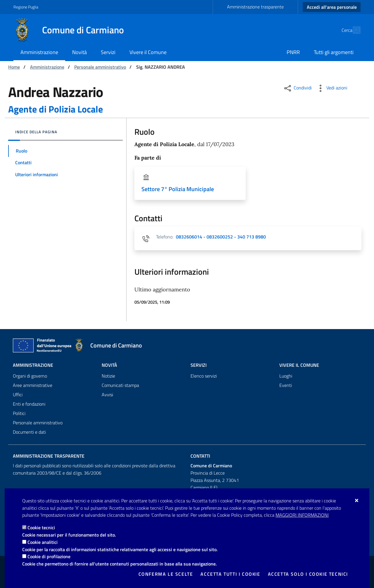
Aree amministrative (33, 385)
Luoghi (286, 376)
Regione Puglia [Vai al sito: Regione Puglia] (26, 7)
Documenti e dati (29, 432)
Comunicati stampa (120, 385)
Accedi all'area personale (332, 7)
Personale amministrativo (100, 67)
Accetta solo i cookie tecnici (308, 574)
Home (14, 67)
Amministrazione (47, 67)
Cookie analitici (43, 542)
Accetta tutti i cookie (230, 574)
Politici (19, 413)
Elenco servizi (204, 376)
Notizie (108, 376)
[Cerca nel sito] (354, 30)
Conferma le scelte (166, 574)
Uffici (18, 395)
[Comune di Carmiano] (72, 30)
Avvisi (107, 395)
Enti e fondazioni (29, 404)
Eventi (286, 385)
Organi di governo (30, 376)
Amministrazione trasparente (255, 7)
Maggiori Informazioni (302, 515)
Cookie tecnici (41, 528)
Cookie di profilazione (49, 556)
